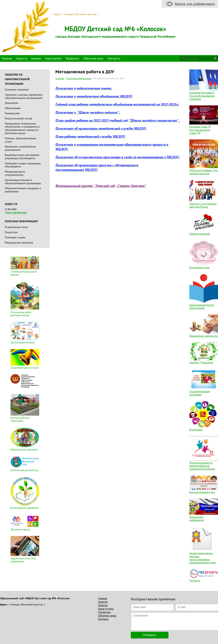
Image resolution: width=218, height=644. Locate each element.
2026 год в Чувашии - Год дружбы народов (203, 172)
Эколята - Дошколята (201, 363)
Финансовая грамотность (203, 336)
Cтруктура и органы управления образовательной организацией (24, 96)
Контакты (114, 58)
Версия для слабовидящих (195, 4)
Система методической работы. (24, 273)
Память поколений (200, 234)
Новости (21, 58)
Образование (13, 108)
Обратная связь (93, 58)
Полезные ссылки (15, 237)
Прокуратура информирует (197, 519)
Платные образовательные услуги (21, 140)
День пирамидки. (16, 212)
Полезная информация (79, 78)
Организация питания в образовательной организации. (23, 182)
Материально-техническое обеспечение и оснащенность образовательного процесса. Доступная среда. (22, 128)
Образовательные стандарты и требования (23, 190)
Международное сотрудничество (15, 173)
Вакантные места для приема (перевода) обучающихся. (22, 157)
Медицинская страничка (19, 243)
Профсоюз (72, 58)
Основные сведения (17, 90)
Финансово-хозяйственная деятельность (20, 148)
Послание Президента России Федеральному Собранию (202, 96)
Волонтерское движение (25, 508)
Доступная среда (20, 530)
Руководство (12, 113)
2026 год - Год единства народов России (203, 205)
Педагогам (11, 232)
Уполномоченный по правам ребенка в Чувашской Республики (202, 466)
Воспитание (196, 430)
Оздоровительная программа (200, 393)
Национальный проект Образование (202, 307)
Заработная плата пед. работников (23, 560)
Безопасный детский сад (24, 470)
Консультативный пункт (202, 492)
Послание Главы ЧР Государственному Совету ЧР (200, 130)
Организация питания (23, 342)
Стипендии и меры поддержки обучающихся (23, 165)
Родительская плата (16, 227)
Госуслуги (195, 581)
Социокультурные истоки (24, 368)
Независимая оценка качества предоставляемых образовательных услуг (203, 558)
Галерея (36, 58)
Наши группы (53, 58)
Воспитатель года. (200, 267)
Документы (11, 103)
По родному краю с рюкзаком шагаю (21, 314)
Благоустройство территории (20, 419)
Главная (7, 58)
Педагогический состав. (19, 118)
